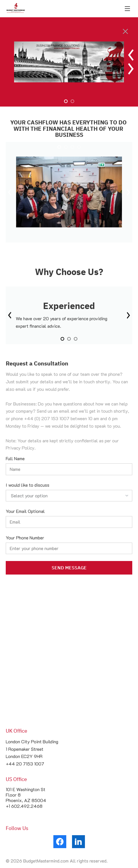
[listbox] (69, 496)
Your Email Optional (25, 511)
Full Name (15, 458)
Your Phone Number (25, 538)
